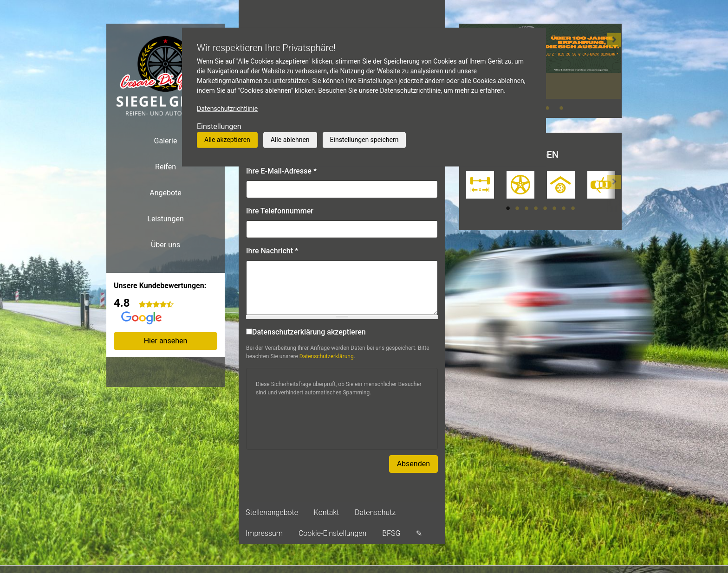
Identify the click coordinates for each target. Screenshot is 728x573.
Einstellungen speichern (364, 140)
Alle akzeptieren (227, 140)
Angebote (166, 193)
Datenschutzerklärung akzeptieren (306, 332)
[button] (614, 71)
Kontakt (326, 512)
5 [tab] (545, 208)
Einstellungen (219, 126)
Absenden (413, 464)
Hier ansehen (166, 341)
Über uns (166, 245)
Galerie (166, 141)
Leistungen (165, 219)
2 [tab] (517, 208)
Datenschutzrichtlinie (227, 109)
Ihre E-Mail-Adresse (281, 171)
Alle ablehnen (290, 140)
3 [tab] (547, 108)
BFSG (391, 533)
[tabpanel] (480, 186)
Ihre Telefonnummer (280, 211)
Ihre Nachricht (272, 251)
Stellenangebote (272, 512)
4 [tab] (561, 108)
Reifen (166, 167)
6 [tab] (554, 208)
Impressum (264, 533)
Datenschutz (375, 512)
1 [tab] (508, 208)
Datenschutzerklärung (327, 356)
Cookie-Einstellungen (332, 533)
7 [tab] (564, 208)
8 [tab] (573, 208)
